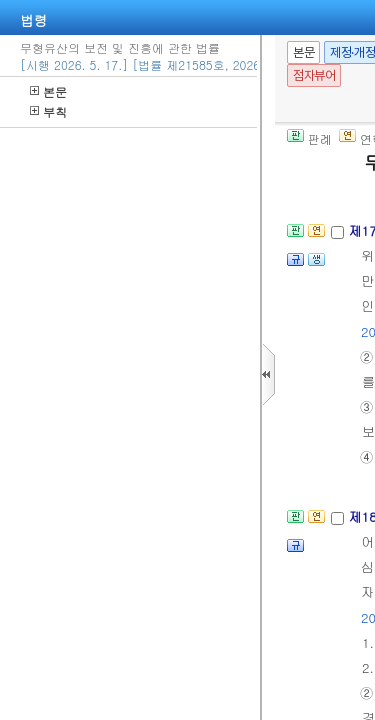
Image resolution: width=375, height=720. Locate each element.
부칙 (48, 111)
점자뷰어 (314, 75)
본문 (48, 91)
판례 (309, 138)
